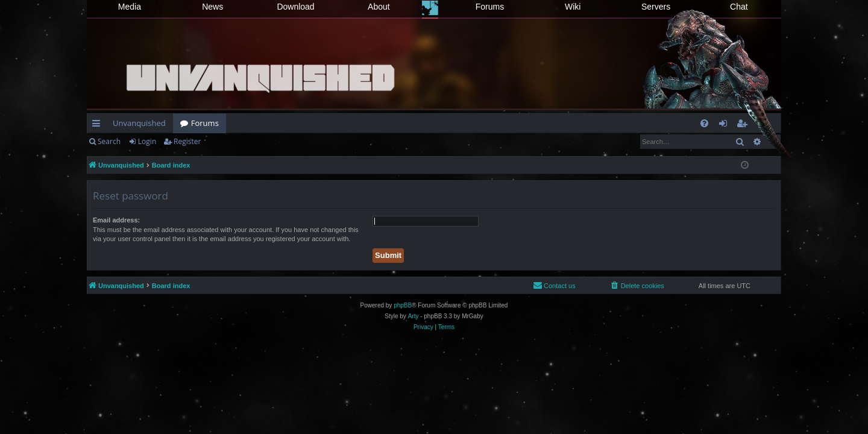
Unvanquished (139, 123)
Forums (490, 7)
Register (187, 141)
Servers (656, 7)
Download (295, 7)
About (379, 7)
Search (109, 141)
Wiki (573, 7)
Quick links (99, 125)
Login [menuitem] (725, 125)
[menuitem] (704, 123)
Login (147, 141)
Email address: (116, 220)
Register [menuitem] (744, 125)
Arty (414, 316)
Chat (739, 7)
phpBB (403, 305)
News (212, 7)
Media (130, 7)
